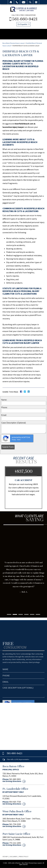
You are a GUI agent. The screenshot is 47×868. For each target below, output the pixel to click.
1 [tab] (9, 614)
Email (24, 2)
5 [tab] (32, 614)
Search (30, 2)
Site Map (5, 857)
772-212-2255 (15, 843)
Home (11, 2)
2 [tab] (15, 614)
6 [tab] (38, 614)
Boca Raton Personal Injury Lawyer (14, 43)
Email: (4, 415)
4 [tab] (26, 614)
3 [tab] (21, 614)
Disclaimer (13, 857)
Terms (19, 440)
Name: (4, 400)
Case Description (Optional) (14, 423)
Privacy (14, 440)
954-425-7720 (15, 802)
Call (17, 2)
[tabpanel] (23, 564)
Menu (36, 2)
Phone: (4, 408)
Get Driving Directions (12, 781)
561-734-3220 (15, 824)
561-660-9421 (25, 19)
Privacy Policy (24, 857)
